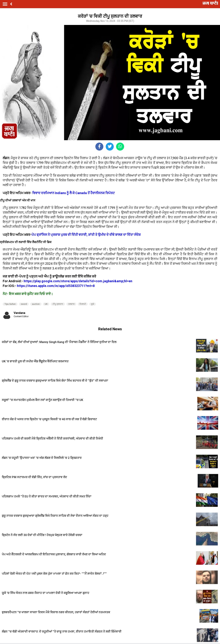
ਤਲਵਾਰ (71, 304)
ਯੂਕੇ (93, 304)
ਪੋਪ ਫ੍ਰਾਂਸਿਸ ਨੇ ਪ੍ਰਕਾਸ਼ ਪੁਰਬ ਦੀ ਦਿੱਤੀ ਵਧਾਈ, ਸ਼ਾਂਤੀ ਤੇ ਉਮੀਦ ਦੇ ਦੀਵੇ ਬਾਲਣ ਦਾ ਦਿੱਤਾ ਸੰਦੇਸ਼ (86, 235)
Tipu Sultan (10, 304)
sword (24, 304)
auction (36, 304)
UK (46, 304)
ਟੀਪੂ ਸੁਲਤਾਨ (58, 304)
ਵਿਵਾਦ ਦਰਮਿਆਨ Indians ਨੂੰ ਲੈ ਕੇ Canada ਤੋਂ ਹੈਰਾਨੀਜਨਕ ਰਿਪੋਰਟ (74, 193)
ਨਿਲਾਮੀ (83, 304)
